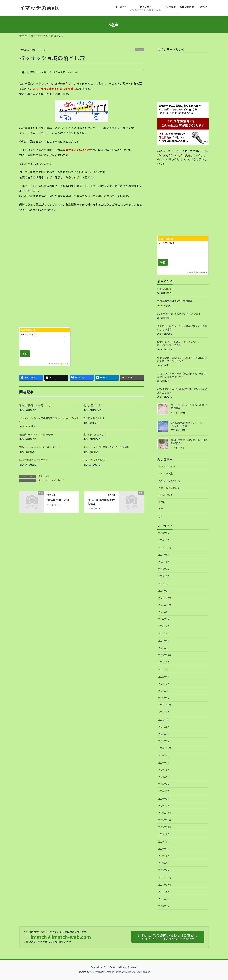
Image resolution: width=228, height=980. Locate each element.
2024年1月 (164, 648)
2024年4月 (164, 641)
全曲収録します (166, 289)
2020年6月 (164, 770)
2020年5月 (164, 777)
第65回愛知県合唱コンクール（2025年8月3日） (187, 424)
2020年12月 (165, 748)
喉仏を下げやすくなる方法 (34, 460)
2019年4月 (164, 870)
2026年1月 (164, 540)
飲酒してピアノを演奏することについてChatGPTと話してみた (179, 343)
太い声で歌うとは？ (94, 418)
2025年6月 (164, 562)
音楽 (47, 476)
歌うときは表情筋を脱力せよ (101, 502)
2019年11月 (165, 820)
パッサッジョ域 (49, 480)
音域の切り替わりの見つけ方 (35, 405)
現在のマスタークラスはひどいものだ (40, 447)
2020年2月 (164, 799)
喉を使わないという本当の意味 (36, 434)
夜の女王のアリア (93, 405)
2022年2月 (164, 691)
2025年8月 (164, 555)
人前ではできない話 (169, 481)
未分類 (162, 502)
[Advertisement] (49, 298)
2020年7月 (164, 763)
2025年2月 (164, 583)
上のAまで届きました (95, 434)
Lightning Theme (113, 972)
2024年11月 (165, 605)
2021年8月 (164, 712)
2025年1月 (164, 591)
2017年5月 (164, 892)
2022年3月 (164, 684)
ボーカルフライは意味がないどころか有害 (106, 447)
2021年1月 (164, 741)
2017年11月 (165, 877)
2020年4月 (164, 784)
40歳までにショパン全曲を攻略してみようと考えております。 (183, 391)
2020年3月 (164, 791)
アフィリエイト (167, 466)
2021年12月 (165, 705)
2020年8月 (164, 755)
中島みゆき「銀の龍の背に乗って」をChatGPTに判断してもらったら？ (182, 359)
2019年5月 (164, 863)
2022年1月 (164, 698)
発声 (140, 50)
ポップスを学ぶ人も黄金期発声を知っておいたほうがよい (49, 420)
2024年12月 (165, 598)
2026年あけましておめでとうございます (179, 314)
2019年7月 (164, 849)
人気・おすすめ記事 (169, 488)
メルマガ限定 (166, 473)
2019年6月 (164, 856)
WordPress (95, 972)
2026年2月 (164, 533)
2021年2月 (164, 734)
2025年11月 (165, 547)
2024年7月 (164, 619)
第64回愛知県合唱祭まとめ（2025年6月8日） (189, 442)
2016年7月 (164, 906)
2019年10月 (165, 827)
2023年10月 (165, 655)
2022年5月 (164, 669)
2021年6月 (164, 727)
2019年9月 (164, 834)
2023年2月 (164, 662)
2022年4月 (164, 677)
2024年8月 (164, 612)
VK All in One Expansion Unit (137, 972)
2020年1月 (164, 806)
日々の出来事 (166, 495)
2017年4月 (164, 899)
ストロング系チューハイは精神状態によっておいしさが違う (182, 328)
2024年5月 (164, 633)
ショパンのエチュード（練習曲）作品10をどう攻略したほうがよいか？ (183, 375)
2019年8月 (164, 841)
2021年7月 (164, 719)
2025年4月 (164, 569)
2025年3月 (164, 576)
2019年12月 (165, 813)
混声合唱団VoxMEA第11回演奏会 (175, 301)
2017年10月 (165, 885)
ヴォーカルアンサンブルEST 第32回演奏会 (189, 407)
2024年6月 (164, 626)
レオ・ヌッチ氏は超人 (95, 460)
